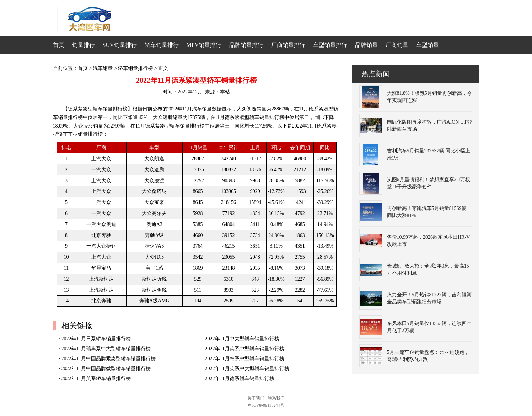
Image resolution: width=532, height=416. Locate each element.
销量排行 (84, 45)
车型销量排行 (330, 45)
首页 (59, 45)
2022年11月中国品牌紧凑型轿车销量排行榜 (109, 359)
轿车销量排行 (162, 45)
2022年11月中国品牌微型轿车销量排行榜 (106, 369)
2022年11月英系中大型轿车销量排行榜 (247, 369)
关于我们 (256, 398)
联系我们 (276, 398)
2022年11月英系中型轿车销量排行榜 (245, 349)
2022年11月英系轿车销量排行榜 (96, 379)
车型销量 (428, 45)
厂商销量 (397, 45)
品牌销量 (366, 45)
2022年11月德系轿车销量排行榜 (240, 379)
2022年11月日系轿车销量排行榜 (96, 339)
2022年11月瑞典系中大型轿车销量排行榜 (106, 349)
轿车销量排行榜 (135, 68)
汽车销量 (103, 68)
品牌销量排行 (246, 45)
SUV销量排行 (120, 45)
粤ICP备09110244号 (266, 405)
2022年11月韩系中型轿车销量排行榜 (245, 359)
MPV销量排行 (204, 45)
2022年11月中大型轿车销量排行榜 (242, 339)
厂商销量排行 (288, 45)
